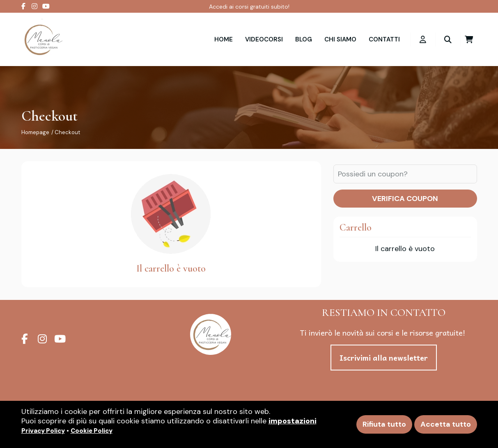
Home (224, 39)
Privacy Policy (43, 431)
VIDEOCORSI (264, 39)
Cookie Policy (92, 431)
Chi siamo (340, 39)
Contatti (384, 39)
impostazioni (293, 421)
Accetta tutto (446, 424)
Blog (304, 39)
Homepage (35, 132)
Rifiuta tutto (384, 424)
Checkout (67, 132)
